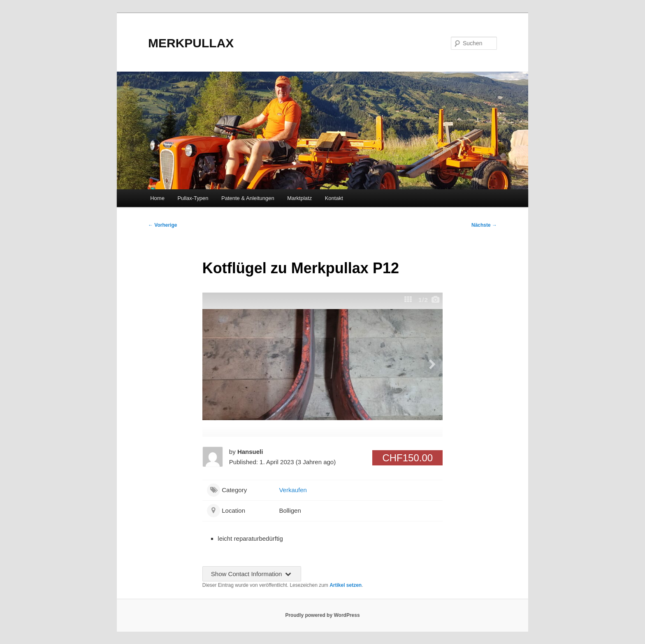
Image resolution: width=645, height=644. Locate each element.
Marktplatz (299, 198)
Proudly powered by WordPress (322, 615)
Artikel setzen (346, 585)
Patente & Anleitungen (248, 198)
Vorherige (162, 225)
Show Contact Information (252, 574)
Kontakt (334, 198)
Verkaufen (293, 490)
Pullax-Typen (193, 198)
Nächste (484, 225)
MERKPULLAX (191, 43)
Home (157, 198)
